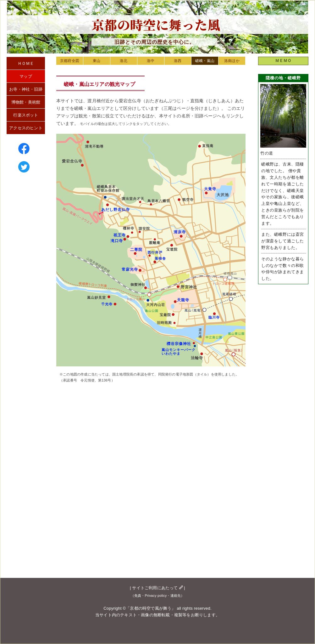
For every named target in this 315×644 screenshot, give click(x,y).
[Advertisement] (179, 488)
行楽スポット (26, 115)
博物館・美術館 (26, 102)
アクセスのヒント (26, 128)
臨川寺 (214, 317)
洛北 (124, 61)
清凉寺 (180, 232)
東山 (97, 61)
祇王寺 (120, 235)
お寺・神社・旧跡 (26, 89)
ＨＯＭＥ (26, 63)
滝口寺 (117, 241)
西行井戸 (155, 252)
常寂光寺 (130, 269)
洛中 (151, 61)
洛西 (178, 61)
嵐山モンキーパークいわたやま (179, 352)
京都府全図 (70, 61)
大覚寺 (210, 189)
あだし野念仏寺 (116, 210)
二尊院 (136, 250)
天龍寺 (183, 300)
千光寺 (107, 304)
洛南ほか (232, 61)
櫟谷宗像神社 (179, 344)
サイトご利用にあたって (157, 588)
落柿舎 (160, 258)
